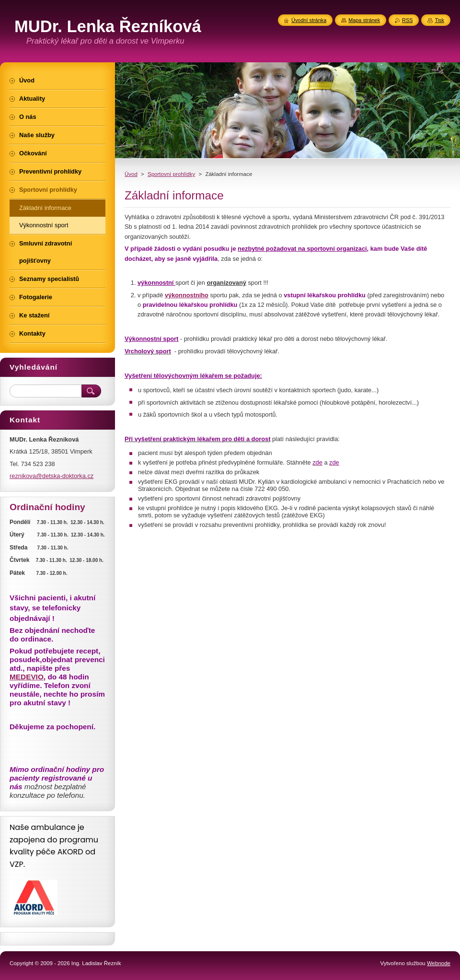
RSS (407, 20)
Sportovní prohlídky (171, 174)
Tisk (439, 20)
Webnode (439, 963)
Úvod (131, 174)
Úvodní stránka (309, 20)
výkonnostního (187, 295)
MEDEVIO (27, 677)
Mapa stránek (364, 20)
